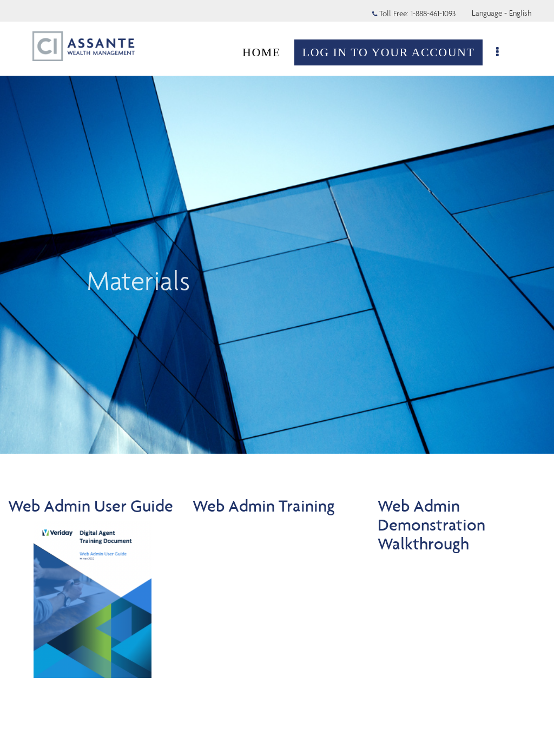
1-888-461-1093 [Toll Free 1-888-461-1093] (433, 14)
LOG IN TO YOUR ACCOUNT (394, 52)
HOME (267, 52)
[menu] (504, 52)
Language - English (502, 13)
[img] (277, 227)
